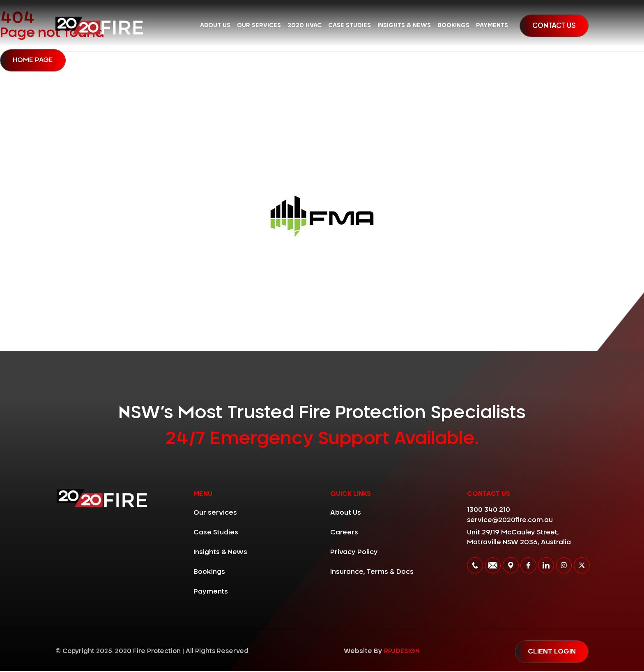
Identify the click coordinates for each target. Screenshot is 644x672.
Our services (259, 25)
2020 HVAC (305, 25)
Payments (492, 25)
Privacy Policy (354, 552)
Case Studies (350, 25)
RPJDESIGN (400, 652)
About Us (215, 25)
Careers (344, 533)
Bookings (453, 25)
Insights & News (404, 25)
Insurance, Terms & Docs (372, 572)
